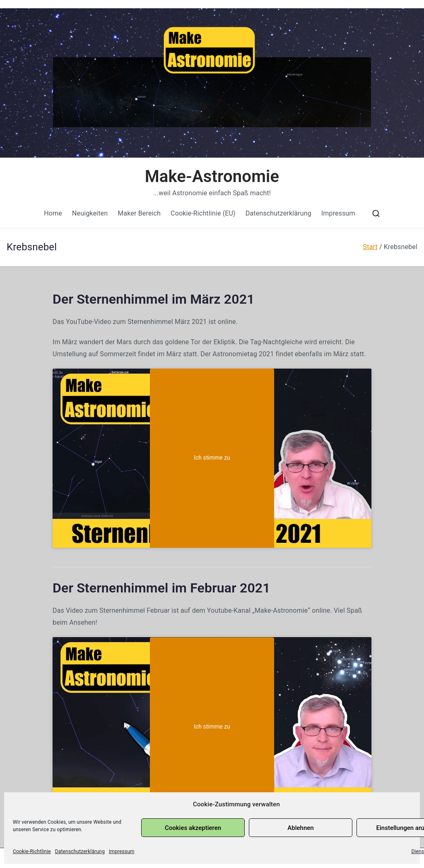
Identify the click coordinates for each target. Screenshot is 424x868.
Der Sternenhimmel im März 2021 (154, 299)
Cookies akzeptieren (193, 828)
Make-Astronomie (212, 176)
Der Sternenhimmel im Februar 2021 (161, 588)
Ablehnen (300, 828)
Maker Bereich (139, 213)
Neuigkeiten (90, 213)
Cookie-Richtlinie (32, 851)
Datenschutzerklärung (80, 851)
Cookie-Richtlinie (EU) (203, 213)
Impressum (122, 851)
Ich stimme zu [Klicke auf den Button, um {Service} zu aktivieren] (212, 458)
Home (53, 213)
